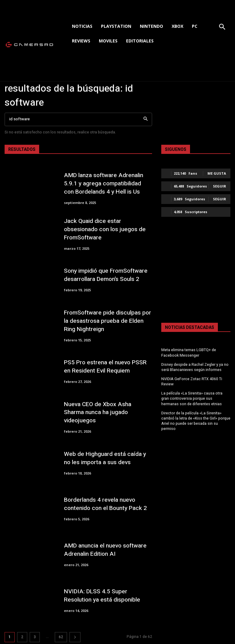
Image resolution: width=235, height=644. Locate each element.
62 (61, 637)
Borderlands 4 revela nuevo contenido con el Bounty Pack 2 (105, 504)
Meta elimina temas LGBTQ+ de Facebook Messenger (188, 353)
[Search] (145, 120)
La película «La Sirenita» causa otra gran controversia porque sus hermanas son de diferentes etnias (192, 398)
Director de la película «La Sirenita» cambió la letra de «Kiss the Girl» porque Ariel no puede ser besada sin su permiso (196, 420)
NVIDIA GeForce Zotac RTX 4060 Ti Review (191, 381)
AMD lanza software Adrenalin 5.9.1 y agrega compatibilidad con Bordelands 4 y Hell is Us (108, 183)
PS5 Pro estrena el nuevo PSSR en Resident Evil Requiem (105, 367)
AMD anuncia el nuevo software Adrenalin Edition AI (105, 550)
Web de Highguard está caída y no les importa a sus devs (104, 458)
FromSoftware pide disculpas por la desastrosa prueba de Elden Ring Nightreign (107, 321)
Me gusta (217, 173)
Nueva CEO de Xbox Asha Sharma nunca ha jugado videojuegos (108, 412)
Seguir (220, 186)
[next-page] (75, 637)
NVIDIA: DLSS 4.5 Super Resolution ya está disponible (102, 596)
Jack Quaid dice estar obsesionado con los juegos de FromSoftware (105, 229)
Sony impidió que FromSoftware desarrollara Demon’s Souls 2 (106, 275)
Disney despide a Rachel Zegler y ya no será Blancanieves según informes (195, 367)
